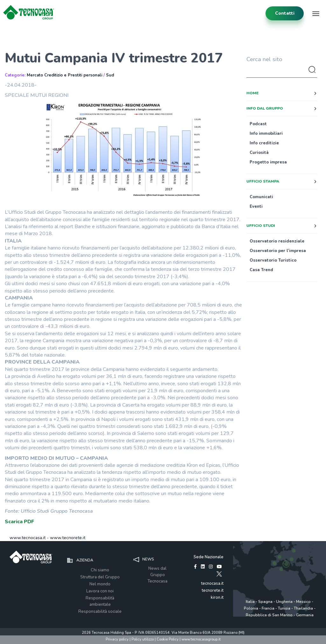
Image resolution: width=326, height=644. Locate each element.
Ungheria (284, 602)
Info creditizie (264, 143)
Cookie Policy (168, 639)
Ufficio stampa (263, 181)
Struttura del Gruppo (100, 577)
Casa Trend (261, 270)
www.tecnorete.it (68, 538)
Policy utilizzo (143, 639)
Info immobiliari (266, 134)
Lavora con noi (100, 591)
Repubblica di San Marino (269, 615)
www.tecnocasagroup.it (201, 639)
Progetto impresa (268, 162)
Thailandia (303, 608)
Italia (250, 602)
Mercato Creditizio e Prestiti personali (64, 75)
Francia (268, 608)
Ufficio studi (261, 226)
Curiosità (259, 153)
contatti (285, 13)
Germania (305, 615)
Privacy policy (117, 639)
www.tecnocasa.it (28, 538)
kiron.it (217, 597)
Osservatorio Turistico (273, 260)
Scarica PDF (19, 522)
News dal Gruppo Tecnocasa (157, 575)
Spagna (265, 602)
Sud (110, 75)
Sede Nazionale (209, 557)
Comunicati (261, 197)
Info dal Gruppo (265, 108)
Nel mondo (100, 584)
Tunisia (284, 608)
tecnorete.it (213, 590)
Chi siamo (100, 570)
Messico (303, 602)
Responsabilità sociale (100, 611)
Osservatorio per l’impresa (278, 251)
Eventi (256, 206)
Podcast (258, 124)
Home (252, 93)
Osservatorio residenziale (277, 241)
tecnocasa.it (212, 583)
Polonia (251, 608)
